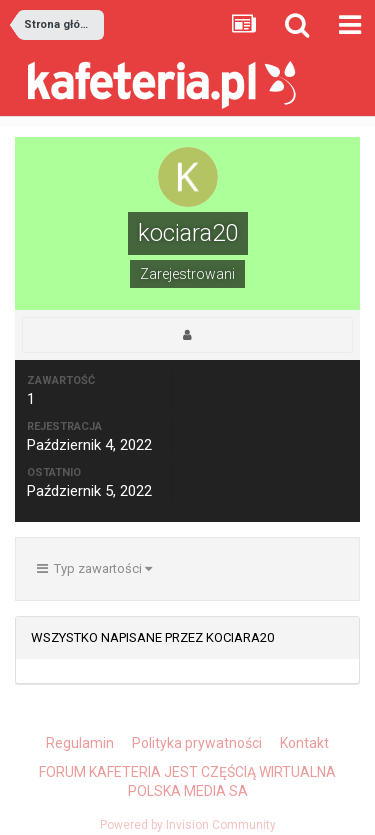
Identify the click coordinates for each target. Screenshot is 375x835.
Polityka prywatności (197, 743)
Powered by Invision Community (188, 825)
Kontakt (304, 743)
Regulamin (80, 743)
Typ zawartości (94, 568)
